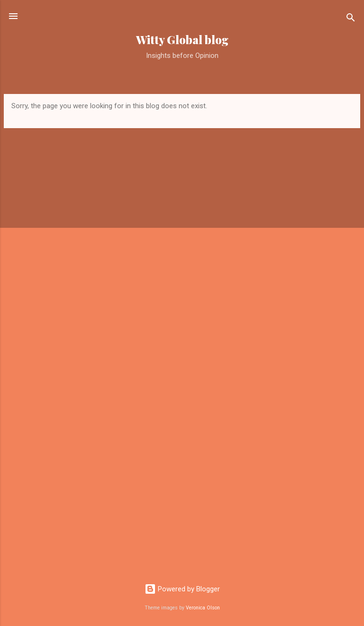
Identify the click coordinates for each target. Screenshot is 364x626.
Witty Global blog (182, 40)
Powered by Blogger (182, 589)
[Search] (351, 19)
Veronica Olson (203, 608)
